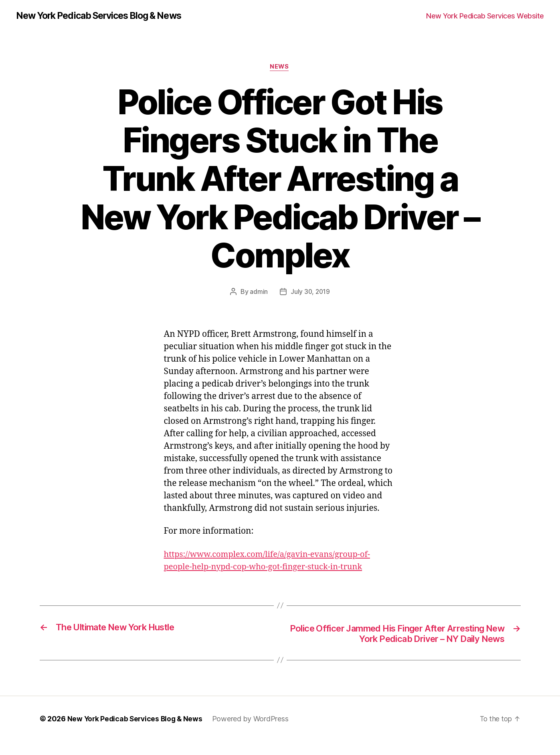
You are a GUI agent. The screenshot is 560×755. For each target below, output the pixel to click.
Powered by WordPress (254, 732)
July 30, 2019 (310, 293)
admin (258, 293)
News (280, 68)
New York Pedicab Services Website (485, 16)
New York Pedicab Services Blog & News (105, 16)
